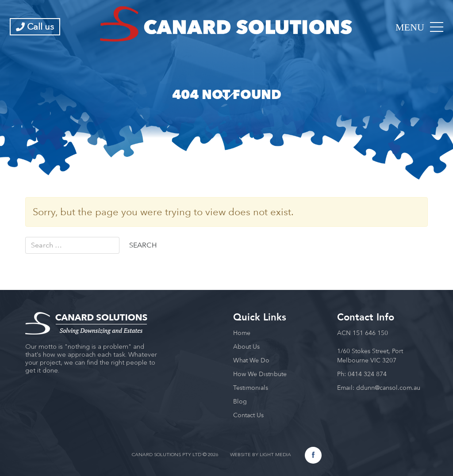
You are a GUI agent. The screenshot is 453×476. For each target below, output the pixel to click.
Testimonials (251, 388)
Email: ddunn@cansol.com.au (379, 388)
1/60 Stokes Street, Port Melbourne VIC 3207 (370, 356)
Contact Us (248, 415)
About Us (246, 347)
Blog (240, 401)
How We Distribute (260, 374)
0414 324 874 (367, 374)
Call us (35, 27)
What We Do (251, 360)
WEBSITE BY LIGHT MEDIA (261, 455)
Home (242, 333)
